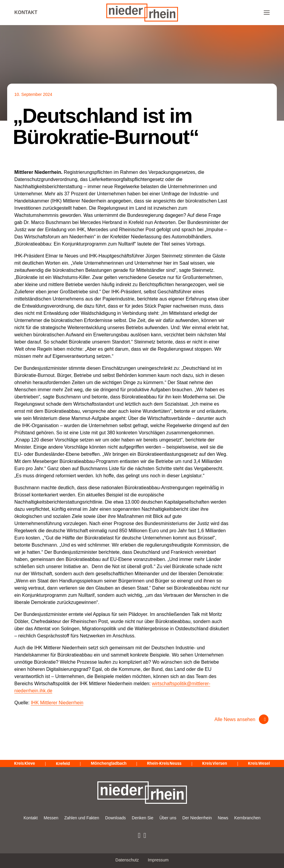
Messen (51, 818)
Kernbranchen (247, 818)
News (223, 818)
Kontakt (26, 12)
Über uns (168, 818)
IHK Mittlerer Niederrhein (57, 703)
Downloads (115, 818)
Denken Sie (142, 818)
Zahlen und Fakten (82, 818)
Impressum (158, 860)
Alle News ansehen (235, 719)
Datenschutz (127, 860)
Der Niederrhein (197, 818)
